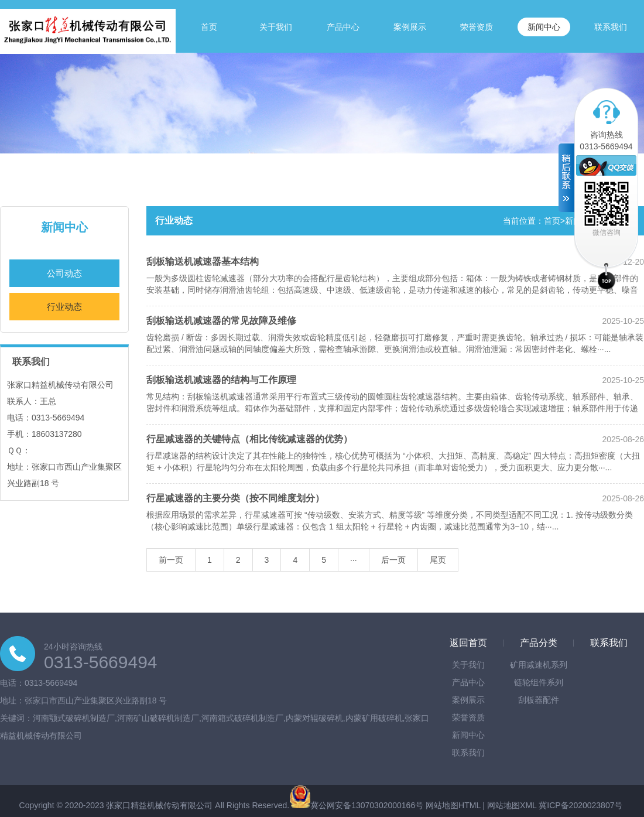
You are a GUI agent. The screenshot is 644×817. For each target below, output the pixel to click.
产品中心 (343, 27)
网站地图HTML (453, 805)
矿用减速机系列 (539, 665)
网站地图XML (512, 805)
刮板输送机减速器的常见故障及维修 (221, 321)
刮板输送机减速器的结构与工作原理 (221, 380)
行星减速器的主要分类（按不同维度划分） (235, 498)
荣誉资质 (477, 27)
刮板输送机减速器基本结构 (203, 261)
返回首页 (468, 643)
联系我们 (611, 27)
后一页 (393, 560)
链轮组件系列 (539, 682)
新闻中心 (544, 27)
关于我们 (276, 27)
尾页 (438, 560)
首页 (209, 27)
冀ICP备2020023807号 (580, 805)
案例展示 (410, 27)
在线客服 (606, 165)
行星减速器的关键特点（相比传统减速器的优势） (249, 439)
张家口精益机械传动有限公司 (159, 805)
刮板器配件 (539, 700)
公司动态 (64, 273)
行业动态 (64, 307)
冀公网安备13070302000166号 (367, 805)
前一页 (171, 560)
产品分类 (539, 643)
